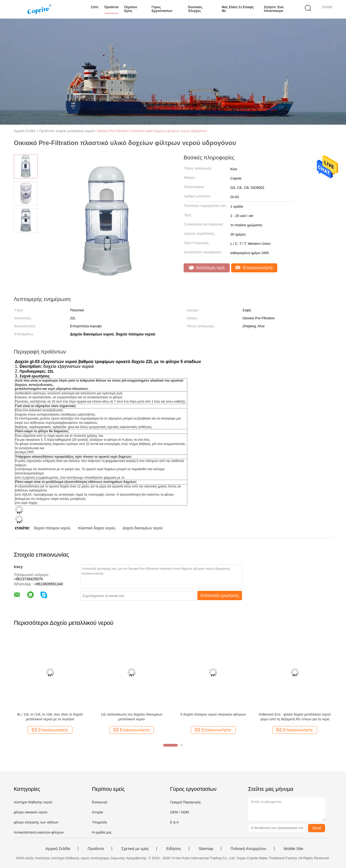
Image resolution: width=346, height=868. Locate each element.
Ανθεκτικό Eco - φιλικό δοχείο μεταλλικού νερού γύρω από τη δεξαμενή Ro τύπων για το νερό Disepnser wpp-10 (295, 717)
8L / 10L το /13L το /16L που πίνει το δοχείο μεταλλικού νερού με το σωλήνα (50, 717)
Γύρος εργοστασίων (162, 9)
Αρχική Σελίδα (58, 849)
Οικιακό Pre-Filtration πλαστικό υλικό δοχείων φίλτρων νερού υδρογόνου (152, 131)
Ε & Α (174, 822)
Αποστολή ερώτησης (220, 596)
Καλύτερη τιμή (207, 268)
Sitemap (206, 849)
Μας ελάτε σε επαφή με (238, 9)
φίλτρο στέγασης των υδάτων (36, 822)
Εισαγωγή (99, 802)
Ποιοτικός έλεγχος (195, 9)
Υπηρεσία (99, 822)
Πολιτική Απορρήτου (248, 849)
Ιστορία (97, 812)
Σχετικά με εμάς (135, 849)
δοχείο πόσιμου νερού (52, 528)
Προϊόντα (111, 7)
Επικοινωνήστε (254, 268)
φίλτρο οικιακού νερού (31, 812)
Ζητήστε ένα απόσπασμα (274, 9)
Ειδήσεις (174, 849)
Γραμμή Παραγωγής (185, 802)
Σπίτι (95, 7)
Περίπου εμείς (131, 9)
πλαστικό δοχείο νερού (96, 528)
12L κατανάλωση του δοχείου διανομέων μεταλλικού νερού (132, 717)
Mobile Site (293, 849)
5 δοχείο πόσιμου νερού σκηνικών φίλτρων (213, 714)
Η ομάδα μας (102, 832)
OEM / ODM (180, 812)
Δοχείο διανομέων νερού (143, 528)
